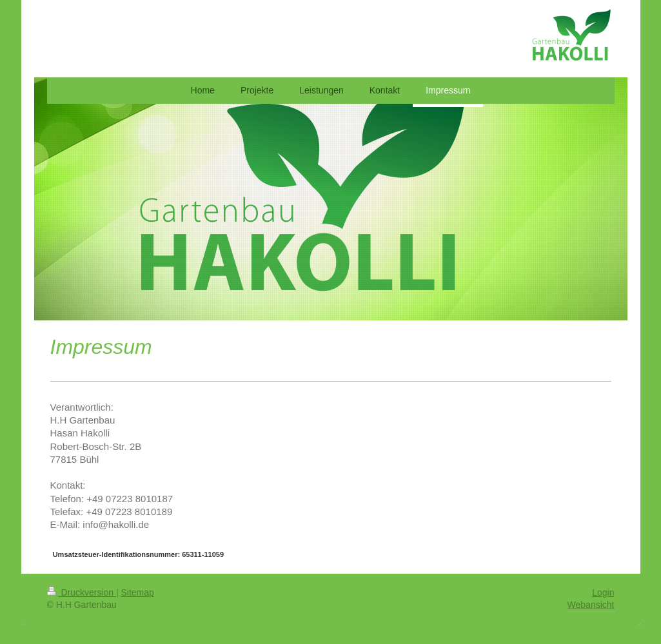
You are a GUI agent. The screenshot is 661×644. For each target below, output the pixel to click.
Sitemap (138, 592)
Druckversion (82, 592)
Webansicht (591, 605)
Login (603, 592)
